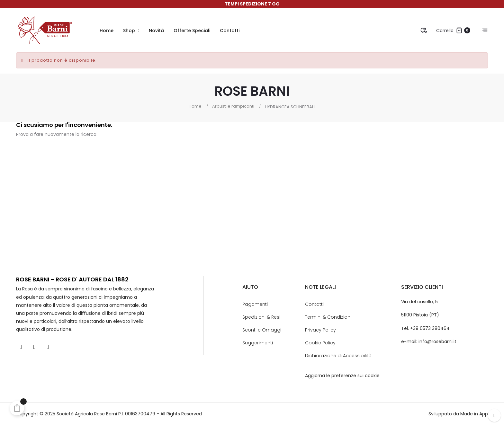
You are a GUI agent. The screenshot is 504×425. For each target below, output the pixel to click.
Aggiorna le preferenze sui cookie (342, 376)
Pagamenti (255, 304)
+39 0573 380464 (430, 328)
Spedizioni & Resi (261, 317)
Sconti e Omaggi (262, 330)
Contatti (314, 304)
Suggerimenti (258, 343)
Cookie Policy (320, 343)
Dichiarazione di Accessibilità (338, 356)
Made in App (474, 414)
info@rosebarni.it (437, 341)
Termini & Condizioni (328, 317)
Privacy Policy (320, 330)
